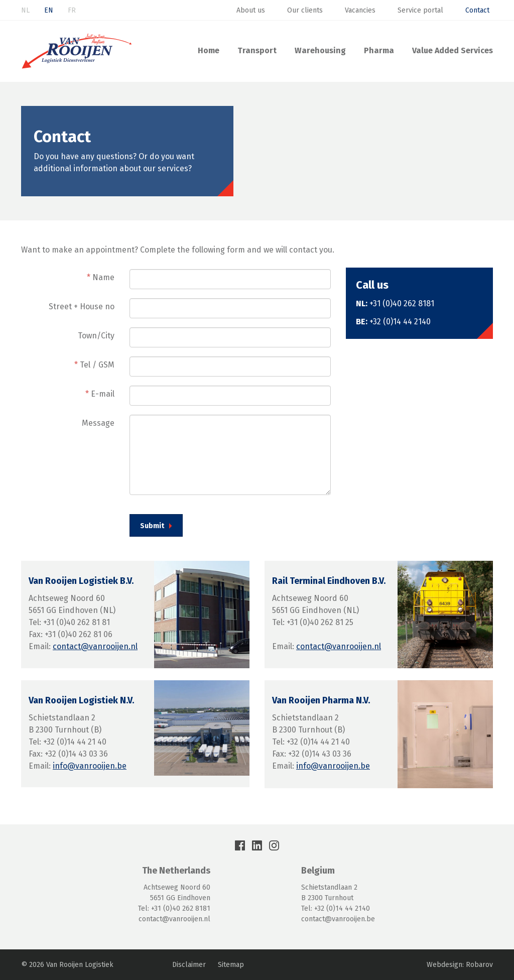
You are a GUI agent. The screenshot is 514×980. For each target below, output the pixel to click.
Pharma (379, 50)
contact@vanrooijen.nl (95, 646)
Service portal (420, 10)
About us (251, 10)
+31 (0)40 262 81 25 (320, 622)
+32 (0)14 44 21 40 (75, 742)
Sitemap (231, 965)
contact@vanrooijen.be (338, 919)
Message (98, 423)
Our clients (305, 10)
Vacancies (360, 10)
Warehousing (320, 50)
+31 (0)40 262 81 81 (77, 622)
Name (101, 277)
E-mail (100, 394)
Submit (152, 526)
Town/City (96, 336)
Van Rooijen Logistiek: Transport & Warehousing (77, 51)
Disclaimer (189, 965)
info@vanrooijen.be (90, 766)
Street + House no (82, 307)
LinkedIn (257, 845)
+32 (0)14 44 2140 (400, 322)
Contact (477, 10)
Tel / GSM (94, 365)
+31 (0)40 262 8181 (402, 303)
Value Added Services (453, 50)
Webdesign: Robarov (460, 965)
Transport (257, 50)
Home (209, 50)
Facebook (240, 845)
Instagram (274, 845)
